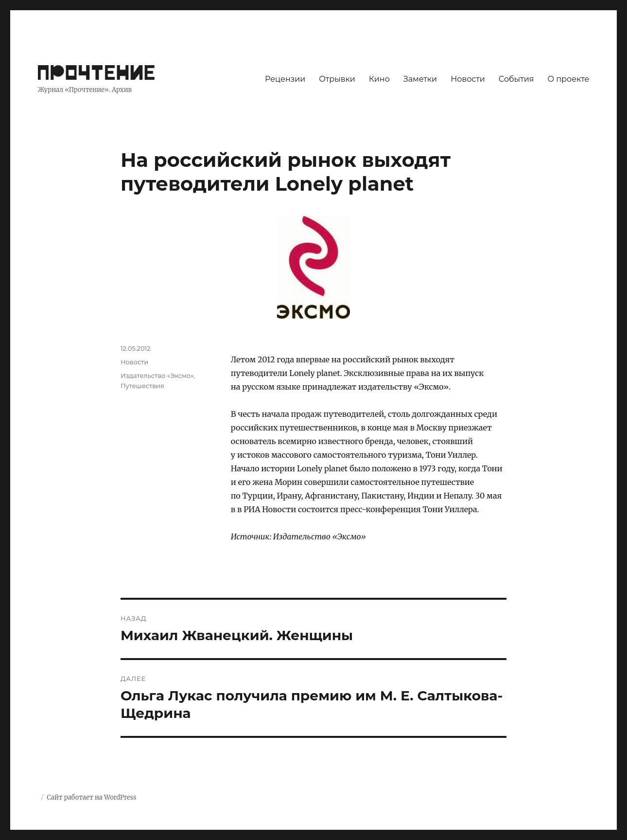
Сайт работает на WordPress (91, 797)
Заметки (420, 79)
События (516, 79)
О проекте (568, 79)
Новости (468, 79)
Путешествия (142, 386)
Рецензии (285, 79)
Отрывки (337, 79)
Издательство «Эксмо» (157, 375)
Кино (379, 79)
